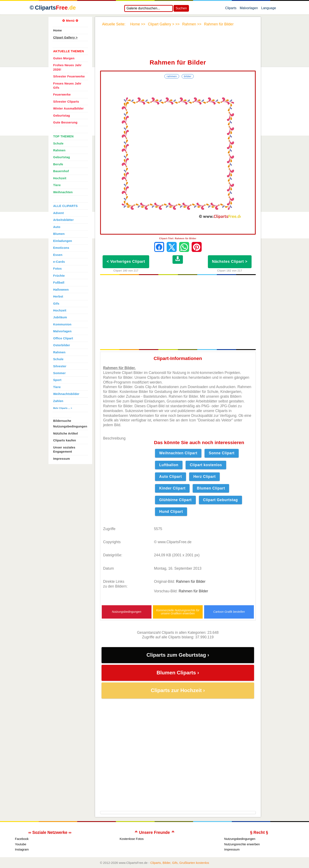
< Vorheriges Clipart (126, 262)
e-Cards (59, 262)
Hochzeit (60, 178)
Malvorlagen (249, 9)
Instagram (22, 849)
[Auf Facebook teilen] (159, 247)
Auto (57, 227)
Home (58, 30)
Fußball (59, 283)
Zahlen (58, 401)
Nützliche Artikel (66, 433)
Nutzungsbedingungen (127, 612)
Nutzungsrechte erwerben (242, 844)
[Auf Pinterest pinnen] (197, 247)
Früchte (59, 276)
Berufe (58, 164)
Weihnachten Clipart (178, 453)
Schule (58, 143)
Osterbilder (62, 345)
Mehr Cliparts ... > (63, 408)
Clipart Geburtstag (220, 500)
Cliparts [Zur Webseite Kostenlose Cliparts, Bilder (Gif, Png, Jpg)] (55, 8)
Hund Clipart (171, 512)
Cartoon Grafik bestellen (229, 612)
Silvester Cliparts (66, 102)
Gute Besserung (65, 122)
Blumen (59, 234)
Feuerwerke (62, 95)
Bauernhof (61, 171)
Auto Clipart (171, 477)
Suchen (181, 8)
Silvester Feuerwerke (69, 76)
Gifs (56, 304)
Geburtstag (62, 116)
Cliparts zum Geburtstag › (178, 655)
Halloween (61, 290)
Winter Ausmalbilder (69, 108)
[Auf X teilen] (172, 247)
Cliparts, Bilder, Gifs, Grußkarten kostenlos (180, 863)
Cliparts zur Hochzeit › (178, 690)
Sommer (60, 373)
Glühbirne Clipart (175, 500)
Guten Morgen (64, 58)
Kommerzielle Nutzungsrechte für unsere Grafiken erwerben (178, 612)
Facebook (22, 839)
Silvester (60, 366)
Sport (57, 380)
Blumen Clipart (211, 488)
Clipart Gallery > (65, 37)
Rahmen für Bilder (191, 582)
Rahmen (172, 76)
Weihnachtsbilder (66, 394)
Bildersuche (62, 421)
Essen (58, 255)
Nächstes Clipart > (230, 262)
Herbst (58, 296)
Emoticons (61, 248)
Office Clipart (63, 338)
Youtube (21, 844)
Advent (59, 213)
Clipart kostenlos (206, 465)
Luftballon (169, 465)
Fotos (58, 269)
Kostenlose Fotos (132, 839)
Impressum (62, 459)
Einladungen (63, 241)
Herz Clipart (204, 477)
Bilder (188, 76)
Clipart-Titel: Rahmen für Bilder (178, 238)
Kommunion (62, 324)
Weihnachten (63, 192)
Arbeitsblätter (64, 220)
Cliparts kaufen (65, 440)
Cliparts (231, 9)
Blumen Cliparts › (178, 673)
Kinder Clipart (172, 488)
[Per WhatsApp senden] (184, 247)
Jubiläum (60, 317)
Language (269, 9)
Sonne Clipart (222, 453)
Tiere (57, 185)
